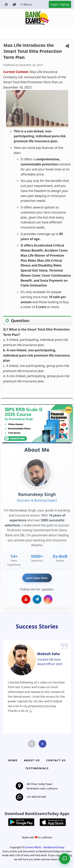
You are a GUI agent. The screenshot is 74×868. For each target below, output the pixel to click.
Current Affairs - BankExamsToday (44, 847)
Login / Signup (60, 4)
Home (13, 760)
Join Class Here (37, 578)
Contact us (56, 760)
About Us (32, 760)
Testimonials (37, 768)
